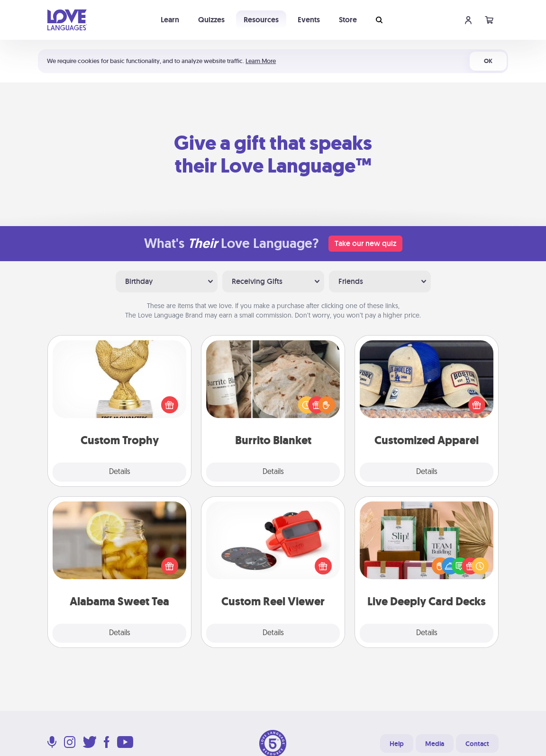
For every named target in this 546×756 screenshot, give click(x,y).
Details (120, 472)
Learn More (261, 61)
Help (397, 744)
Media (435, 744)
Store (348, 20)
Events (309, 20)
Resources (261, 20)
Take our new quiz (365, 243)
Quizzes (211, 20)
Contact (477, 744)
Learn (170, 20)
